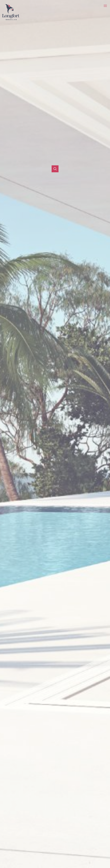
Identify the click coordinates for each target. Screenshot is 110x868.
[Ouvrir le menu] (106, 6)
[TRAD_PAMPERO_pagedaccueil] (11, 19)
